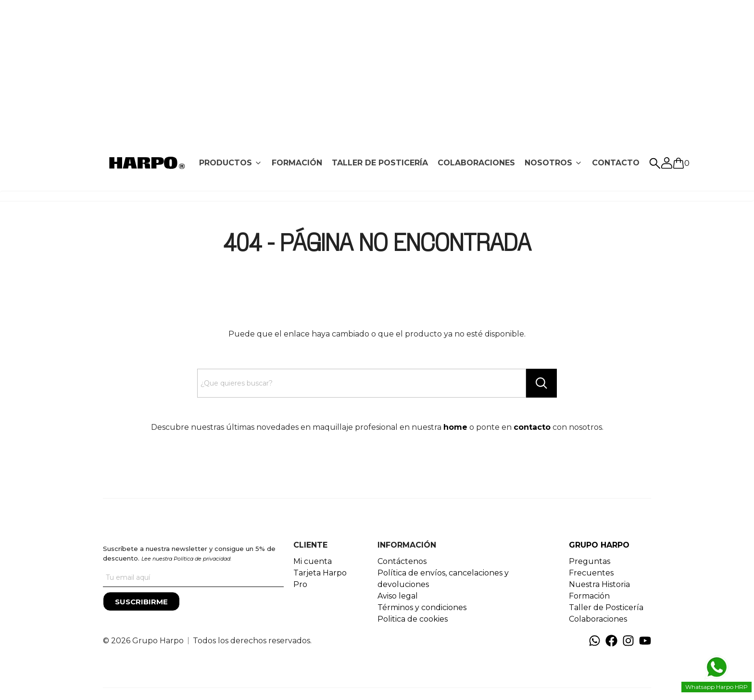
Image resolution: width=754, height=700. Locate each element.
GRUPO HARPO (599, 545)
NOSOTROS (548, 163)
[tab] (231, 163)
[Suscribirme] (141, 601)
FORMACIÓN (297, 163)
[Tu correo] (193, 577)
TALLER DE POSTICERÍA (380, 163)
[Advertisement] (377, 67)
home (455, 427)
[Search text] (362, 383)
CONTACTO (616, 163)
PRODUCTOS (226, 163)
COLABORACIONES (476, 163)
